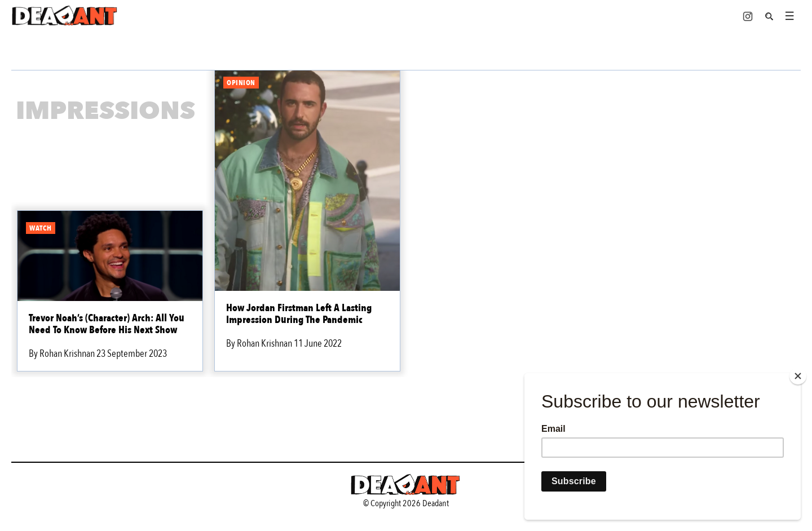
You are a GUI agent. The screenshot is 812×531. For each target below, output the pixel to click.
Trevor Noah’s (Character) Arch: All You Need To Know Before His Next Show (107, 324)
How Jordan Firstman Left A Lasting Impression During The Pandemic (299, 314)
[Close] (798, 376)
